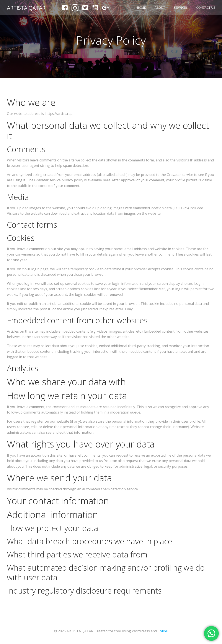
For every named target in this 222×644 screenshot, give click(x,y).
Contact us (206, 8)
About (160, 8)
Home (141, 8)
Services (181, 8)
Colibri (163, 631)
